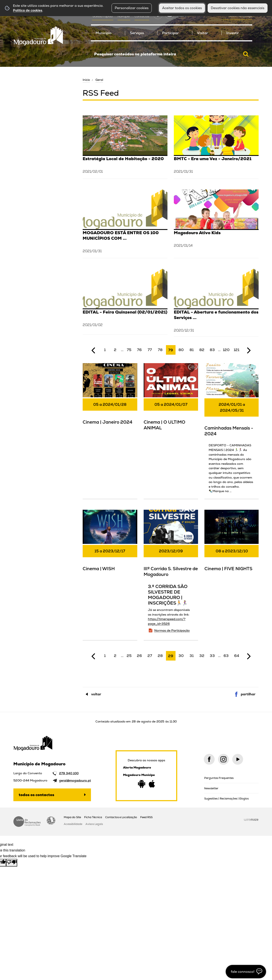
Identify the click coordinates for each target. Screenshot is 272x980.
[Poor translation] (12, 863)
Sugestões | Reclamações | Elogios (226, 799)
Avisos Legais (94, 824)
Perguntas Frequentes (219, 778)
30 (181, 656)
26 (139, 656)
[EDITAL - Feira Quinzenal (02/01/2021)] (125, 301)
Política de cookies (28, 10)
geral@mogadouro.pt (75, 780)
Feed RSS (146, 817)
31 (192, 656)
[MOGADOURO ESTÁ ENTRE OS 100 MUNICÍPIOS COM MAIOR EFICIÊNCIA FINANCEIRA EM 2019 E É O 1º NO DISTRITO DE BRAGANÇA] (125, 223)
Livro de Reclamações (27, 822)
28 (160, 656)
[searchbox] (172, 54)
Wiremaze (251, 820)
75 (129, 350)
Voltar (96, 694)
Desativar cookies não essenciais (238, 8)
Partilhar (248, 694)
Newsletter (211, 788)
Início (86, 80)
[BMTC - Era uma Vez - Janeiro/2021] (216, 146)
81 (192, 350)
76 (139, 350)
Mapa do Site (72, 817)
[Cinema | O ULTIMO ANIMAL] (171, 400)
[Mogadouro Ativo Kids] (216, 223)
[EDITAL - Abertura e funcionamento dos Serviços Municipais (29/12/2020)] (216, 303)
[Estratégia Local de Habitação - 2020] (125, 146)
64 (237, 656)
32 (202, 656)
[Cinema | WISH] (110, 546)
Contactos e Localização (121, 817)
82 (202, 350)
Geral (99, 80)
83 (212, 350)
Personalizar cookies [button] (132, 8)
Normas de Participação (172, 630)
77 (150, 350)
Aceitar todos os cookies (182, 8)
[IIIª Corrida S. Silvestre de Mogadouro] (171, 574)
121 (237, 350)
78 (160, 350)
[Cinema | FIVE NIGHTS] (232, 546)
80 (181, 350)
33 (212, 656)
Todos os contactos (36, 795)
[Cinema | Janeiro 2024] (110, 400)
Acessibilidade (51, 820)
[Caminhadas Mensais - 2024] (232, 430)
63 (226, 656)
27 (150, 656)
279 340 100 (69, 773)
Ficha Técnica (93, 817)
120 (226, 350)
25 (129, 656)
